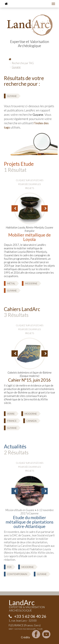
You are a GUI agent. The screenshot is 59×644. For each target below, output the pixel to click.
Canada (31, 421)
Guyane (12, 96)
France (12, 421)
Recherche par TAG (23, 63)
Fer (9, 567)
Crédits (25, 637)
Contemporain (17, 574)
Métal (11, 283)
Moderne (31, 283)
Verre (11, 414)
